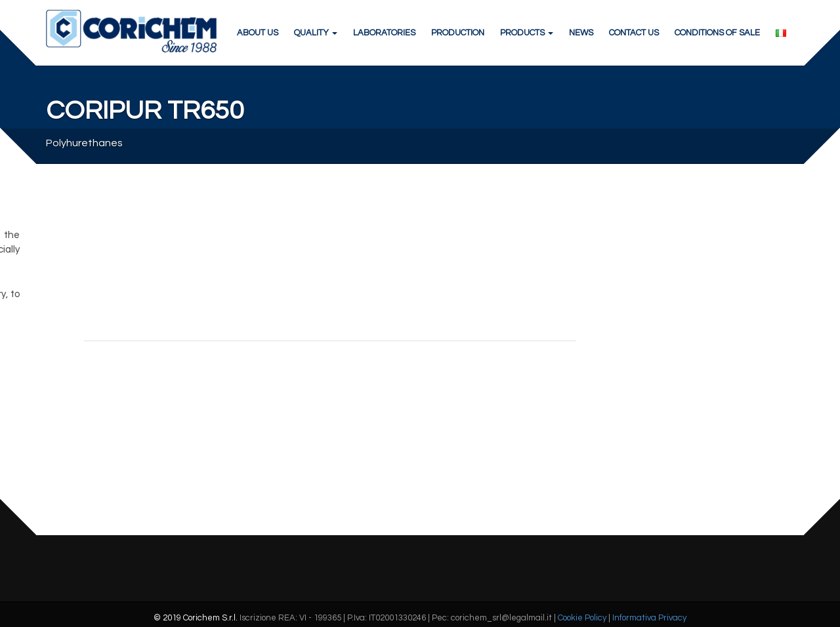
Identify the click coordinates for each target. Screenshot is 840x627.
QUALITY (316, 33)
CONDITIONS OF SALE (717, 33)
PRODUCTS (527, 33)
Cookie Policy (582, 618)
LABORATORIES (384, 33)
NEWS (581, 33)
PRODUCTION (458, 33)
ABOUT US (258, 33)
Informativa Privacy (649, 618)
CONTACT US (634, 33)
